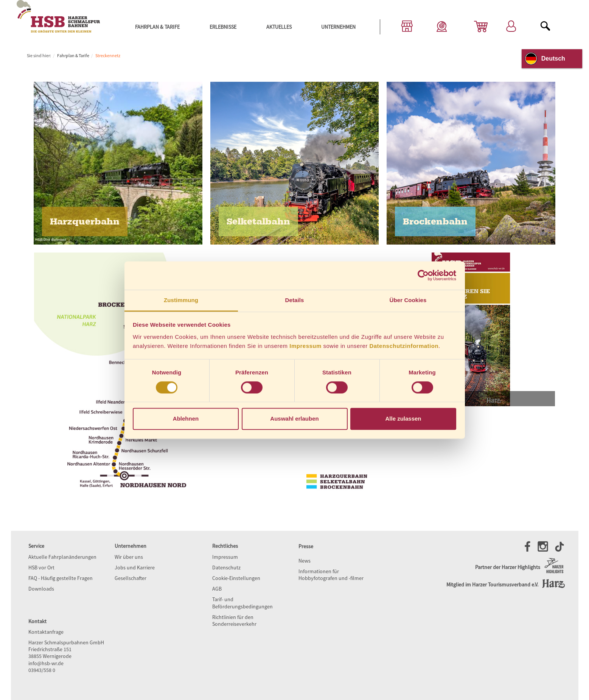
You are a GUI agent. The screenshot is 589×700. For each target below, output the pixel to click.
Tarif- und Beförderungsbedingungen (242, 603)
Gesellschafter (131, 578)
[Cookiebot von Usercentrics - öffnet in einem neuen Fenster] (423, 275)
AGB (217, 589)
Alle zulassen (403, 419)
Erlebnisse (223, 27)
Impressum (305, 346)
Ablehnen (186, 419)
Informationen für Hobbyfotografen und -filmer (331, 575)
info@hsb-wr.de (46, 663)
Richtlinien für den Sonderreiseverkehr (234, 620)
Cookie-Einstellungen (236, 578)
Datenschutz (226, 567)
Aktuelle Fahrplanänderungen (62, 557)
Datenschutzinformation (404, 346)
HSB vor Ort (41, 567)
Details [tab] (295, 300)
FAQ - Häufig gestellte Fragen (61, 578)
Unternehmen (338, 27)
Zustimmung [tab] (181, 300)
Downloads (41, 589)
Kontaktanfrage (46, 632)
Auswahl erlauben (294, 419)
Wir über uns (129, 557)
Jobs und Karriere (135, 567)
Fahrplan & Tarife (157, 27)
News (305, 561)
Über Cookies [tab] (408, 300)
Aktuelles (279, 27)
